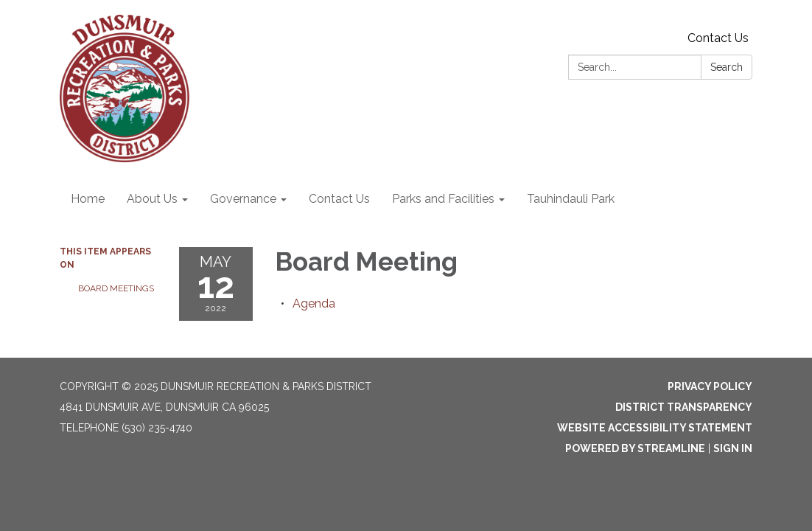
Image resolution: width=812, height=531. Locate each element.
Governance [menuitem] (243, 199)
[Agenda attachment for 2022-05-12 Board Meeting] (314, 303)
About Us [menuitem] (152, 199)
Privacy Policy (710, 386)
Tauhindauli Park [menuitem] (571, 199)
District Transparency (684, 407)
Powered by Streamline (635, 448)
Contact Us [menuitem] (339, 199)
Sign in (733, 448)
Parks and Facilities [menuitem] (443, 199)
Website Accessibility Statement (655, 428)
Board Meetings (116, 288)
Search (727, 67)
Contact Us (718, 38)
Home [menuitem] (88, 199)
